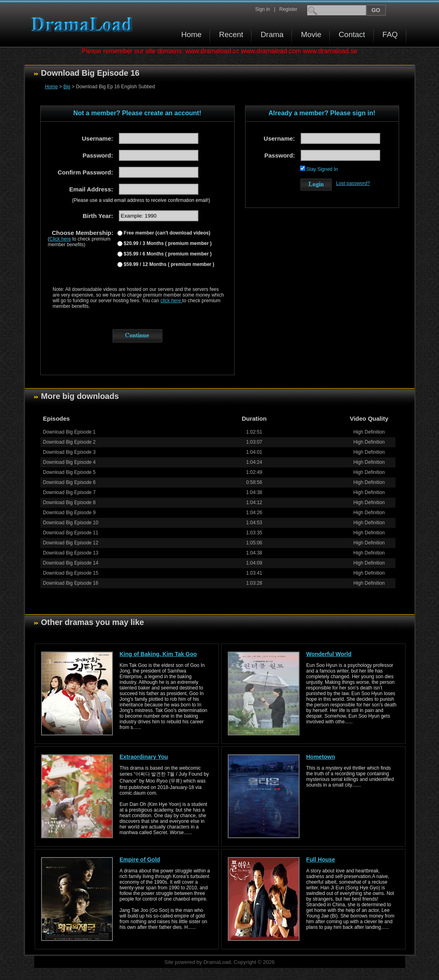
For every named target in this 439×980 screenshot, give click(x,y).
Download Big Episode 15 (71, 573)
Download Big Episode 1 (70, 432)
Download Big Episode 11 (71, 533)
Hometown (321, 757)
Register (288, 9)
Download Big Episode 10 (71, 523)
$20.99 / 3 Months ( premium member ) (167, 243)
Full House (321, 860)
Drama (272, 34)
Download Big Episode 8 (70, 502)
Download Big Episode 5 (70, 472)
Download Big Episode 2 (70, 442)
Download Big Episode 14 (71, 563)
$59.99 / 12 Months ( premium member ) (169, 264)
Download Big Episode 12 (71, 543)
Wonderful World (329, 654)
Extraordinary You (144, 757)
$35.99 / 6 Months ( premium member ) (167, 254)
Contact (352, 34)
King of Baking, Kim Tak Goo (158, 654)
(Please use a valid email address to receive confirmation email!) (141, 200)
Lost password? (353, 183)
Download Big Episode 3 (70, 452)
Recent (231, 34)
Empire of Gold (140, 860)
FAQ (390, 34)
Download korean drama (84, 24)
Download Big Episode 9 (70, 513)
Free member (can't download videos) (166, 233)
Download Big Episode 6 (70, 482)
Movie (311, 34)
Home (192, 34)
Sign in (263, 9)
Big (67, 87)
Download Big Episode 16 (71, 583)
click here (171, 301)
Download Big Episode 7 (70, 492)
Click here (60, 239)
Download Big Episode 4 (70, 462)
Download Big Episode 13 (71, 553)
